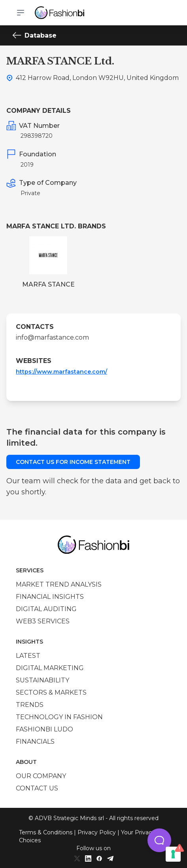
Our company (41, 776)
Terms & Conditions (46, 832)
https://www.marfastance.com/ (61, 372)
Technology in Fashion (59, 717)
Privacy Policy (97, 832)
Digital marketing (50, 668)
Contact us (37, 788)
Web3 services (43, 621)
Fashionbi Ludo (44, 729)
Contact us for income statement (73, 462)
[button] (159, 840)
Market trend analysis (59, 584)
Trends (30, 705)
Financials (35, 742)
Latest (28, 656)
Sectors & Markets (51, 692)
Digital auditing (46, 609)
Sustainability (42, 680)
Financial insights (50, 597)
